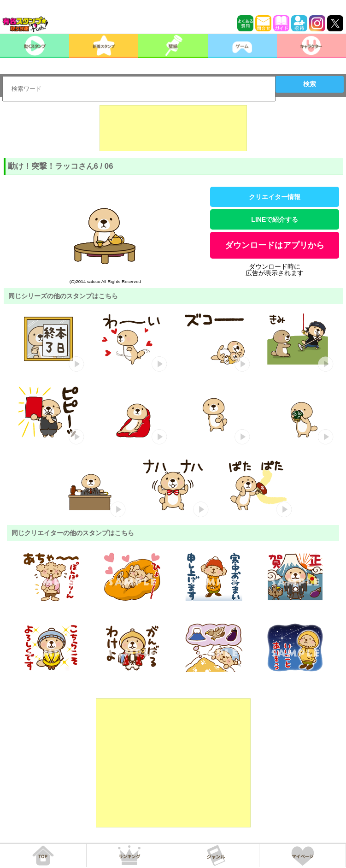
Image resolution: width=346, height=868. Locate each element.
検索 (310, 84)
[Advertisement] (173, 128)
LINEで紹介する (275, 219)
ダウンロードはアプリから (275, 245)
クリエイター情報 (275, 197)
